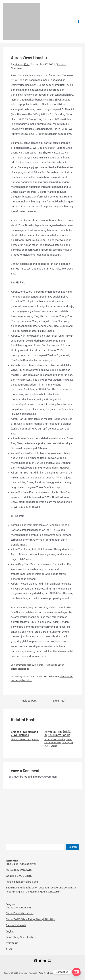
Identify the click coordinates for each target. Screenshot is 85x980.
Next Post (61, 701)
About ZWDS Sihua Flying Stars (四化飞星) (59, 743)
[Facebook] (36, 961)
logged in (29, 777)
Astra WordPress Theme (49, 973)
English (36, 739)
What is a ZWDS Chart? (19, 876)
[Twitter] (40, 961)
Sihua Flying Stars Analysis (21, 937)
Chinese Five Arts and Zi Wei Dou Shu (24, 733)
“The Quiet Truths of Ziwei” (21, 864)
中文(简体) (12, 943)
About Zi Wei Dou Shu (21, 739)
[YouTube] (45, 961)
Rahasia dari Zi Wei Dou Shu (22, 882)
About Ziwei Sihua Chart (20, 913)
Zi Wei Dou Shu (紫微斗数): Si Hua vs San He (59, 733)
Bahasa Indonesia (16, 925)
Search (73, 847)
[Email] (50, 961)
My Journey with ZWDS (19, 870)
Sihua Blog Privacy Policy (71, 973)
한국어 (10, 949)
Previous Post (26, 701)
